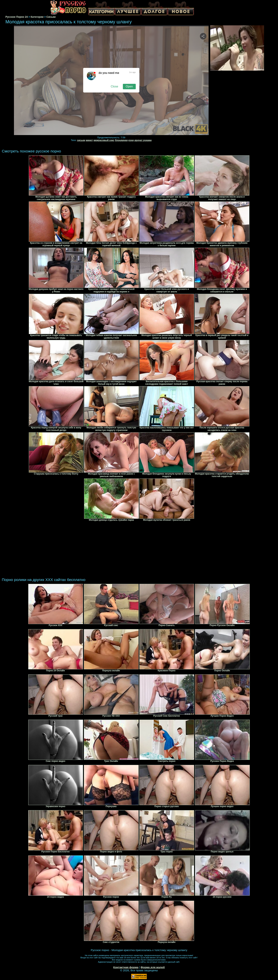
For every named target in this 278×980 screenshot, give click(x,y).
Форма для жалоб (153, 967)
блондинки (121, 140)
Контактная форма (126, 967)
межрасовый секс (104, 140)
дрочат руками (143, 140)
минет (89, 140)
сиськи (81, 140)
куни (131, 140)
